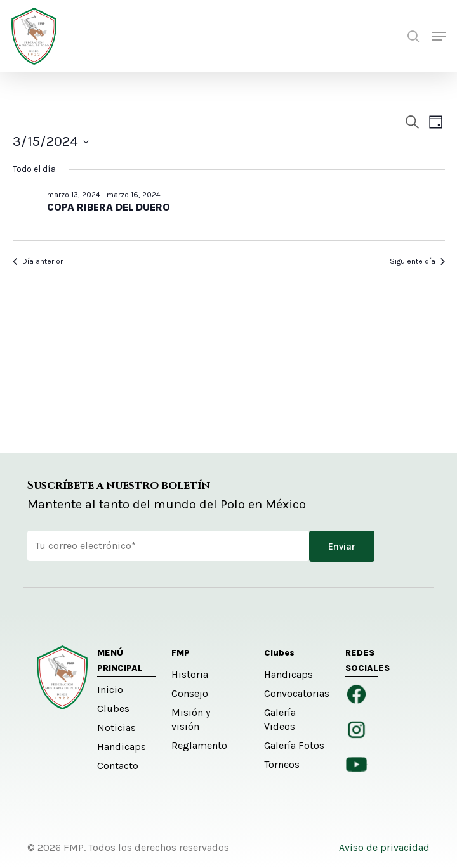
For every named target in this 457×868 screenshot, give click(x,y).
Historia (190, 674)
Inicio (110, 690)
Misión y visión (191, 719)
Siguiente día (417, 261)
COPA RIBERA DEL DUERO (109, 207)
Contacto (118, 766)
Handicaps (122, 747)
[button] (439, 36)
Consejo (190, 693)
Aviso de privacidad (384, 847)
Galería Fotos (294, 745)
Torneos (282, 764)
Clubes (113, 709)
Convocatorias (295, 693)
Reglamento (199, 745)
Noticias (116, 728)
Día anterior (38, 261)
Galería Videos (280, 719)
